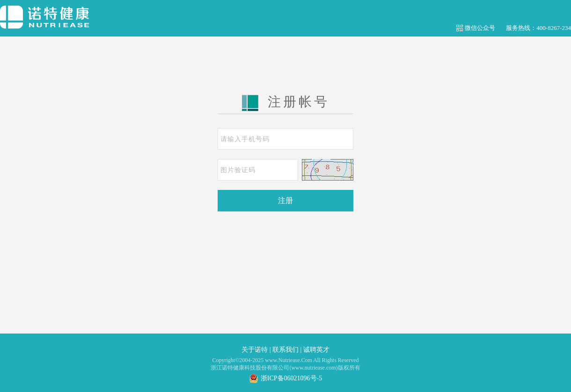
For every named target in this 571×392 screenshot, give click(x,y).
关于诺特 (255, 350)
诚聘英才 (316, 350)
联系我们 (285, 350)
